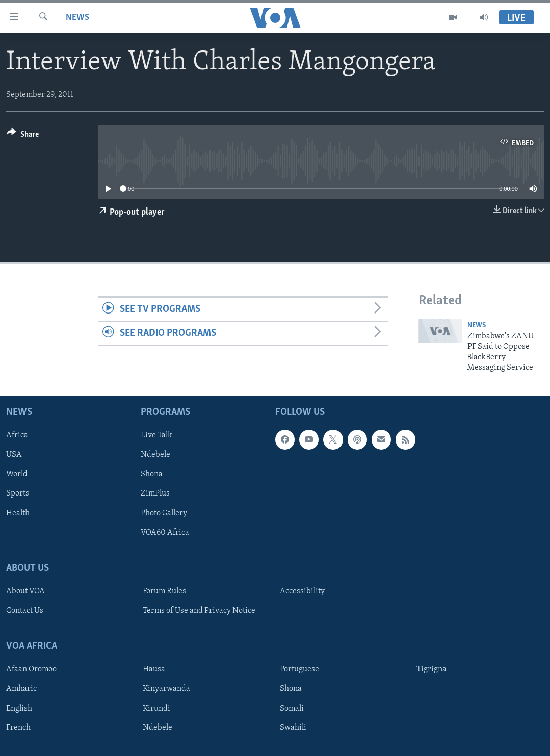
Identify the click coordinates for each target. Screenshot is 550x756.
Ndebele (155, 455)
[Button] (23, 136)
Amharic (21, 689)
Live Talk (156, 436)
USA (14, 455)
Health (18, 513)
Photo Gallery (164, 513)
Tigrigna (431, 670)
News (77, 18)
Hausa (154, 670)
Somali (292, 709)
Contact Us (25, 611)
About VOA (25, 591)
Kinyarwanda (166, 689)
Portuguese (299, 670)
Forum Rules (164, 591)
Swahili (293, 728)
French (18, 728)
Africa (17, 436)
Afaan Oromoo (31, 670)
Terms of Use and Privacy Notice (199, 611)
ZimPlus (155, 494)
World (17, 475)
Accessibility (302, 591)
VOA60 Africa (165, 533)
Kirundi (156, 709)
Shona (152, 475)
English (19, 709)
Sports (18, 494)
